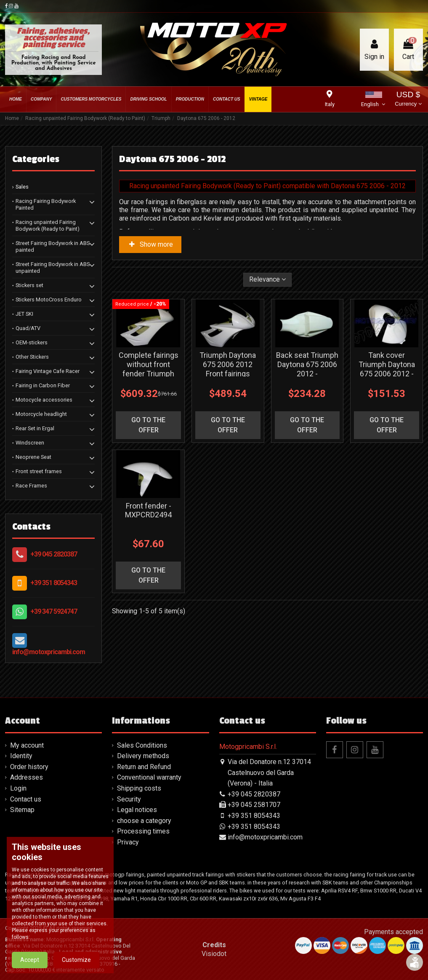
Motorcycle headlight (41, 414)
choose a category (144, 821)
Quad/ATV (28, 328)
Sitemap (22, 810)
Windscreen (30, 443)
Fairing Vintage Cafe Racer (48, 371)
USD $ (408, 100)
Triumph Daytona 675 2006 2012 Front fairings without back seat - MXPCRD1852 (228, 373)
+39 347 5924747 (54, 611)
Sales (22, 187)
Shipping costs (139, 788)
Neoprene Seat (33, 457)
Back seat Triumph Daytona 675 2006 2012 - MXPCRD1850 (307, 369)
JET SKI (24, 314)
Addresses (27, 777)
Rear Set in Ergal (35, 428)
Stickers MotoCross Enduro (49, 300)
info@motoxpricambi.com (49, 652)
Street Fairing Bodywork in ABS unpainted (53, 268)
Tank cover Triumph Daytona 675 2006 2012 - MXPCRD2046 (387, 369)
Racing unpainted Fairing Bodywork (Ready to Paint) (48, 225)
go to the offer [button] (148, 425)
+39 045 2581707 (254, 805)
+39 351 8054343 (54, 583)
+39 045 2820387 (54, 554)
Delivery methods (143, 756)
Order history (29, 767)
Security (129, 799)
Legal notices (137, 810)
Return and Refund (144, 767)
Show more (150, 244)
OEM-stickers (32, 342)
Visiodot (214, 954)
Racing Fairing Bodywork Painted (46, 204)
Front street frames (39, 471)
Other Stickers (32, 357)
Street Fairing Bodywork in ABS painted (53, 246)
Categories (36, 159)
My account (27, 745)
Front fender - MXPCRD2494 (148, 510)
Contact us (26, 799)
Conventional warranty (149, 777)
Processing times (143, 831)
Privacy (128, 842)
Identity (21, 756)
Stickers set (29, 285)
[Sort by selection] (267, 280)
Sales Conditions (142, 745)
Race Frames (31, 486)
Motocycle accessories (44, 400)
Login (18, 788)
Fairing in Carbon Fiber (43, 385)
